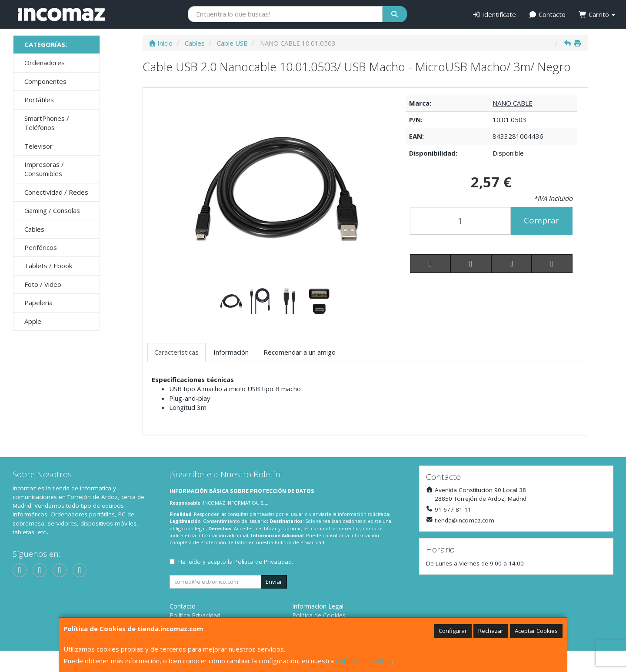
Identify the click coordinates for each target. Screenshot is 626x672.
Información (231, 352)
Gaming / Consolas (52, 210)
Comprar (541, 220)
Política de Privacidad (300, 542)
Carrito (597, 14)
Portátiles (39, 100)
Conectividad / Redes (56, 192)
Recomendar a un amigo (300, 352)
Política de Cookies (364, 661)
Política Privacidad (195, 615)
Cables (34, 229)
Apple (33, 321)
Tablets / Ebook (48, 266)
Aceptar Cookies (536, 631)
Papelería (38, 303)
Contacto (548, 14)
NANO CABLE (513, 103)
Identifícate (494, 14)
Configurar (453, 631)
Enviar (274, 582)
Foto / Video (43, 284)
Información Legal (318, 606)
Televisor (38, 146)
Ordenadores (45, 63)
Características (176, 352)
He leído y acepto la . (236, 562)
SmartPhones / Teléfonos (47, 123)
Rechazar (491, 631)
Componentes (45, 81)
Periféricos (41, 247)
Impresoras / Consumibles (44, 169)
